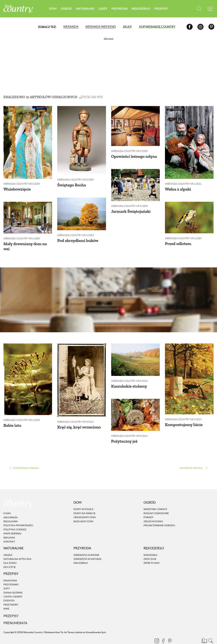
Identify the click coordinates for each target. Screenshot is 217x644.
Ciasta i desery (13, 587)
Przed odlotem (178, 241)
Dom (53, 9)
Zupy (7, 579)
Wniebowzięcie (17, 189)
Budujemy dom (83, 512)
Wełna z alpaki (178, 189)
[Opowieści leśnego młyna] (135, 126)
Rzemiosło (150, 546)
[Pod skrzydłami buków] (82, 211)
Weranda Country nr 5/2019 (76, 417)
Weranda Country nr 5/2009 (22, 184)
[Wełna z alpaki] (189, 142)
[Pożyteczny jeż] (135, 408)
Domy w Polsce (84, 500)
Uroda (8, 546)
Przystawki (11, 575)
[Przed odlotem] (189, 215)
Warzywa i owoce (155, 500)
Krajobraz (81, 554)
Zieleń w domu (153, 512)
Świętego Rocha (72, 185)
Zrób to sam (151, 554)
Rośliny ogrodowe (156, 504)
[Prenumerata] (204, 631)
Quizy (103, 9)
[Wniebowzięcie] (28, 142)
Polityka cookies (15, 520)
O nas (7, 504)
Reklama (9, 528)
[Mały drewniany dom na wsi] (28, 215)
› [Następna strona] (193, 459)
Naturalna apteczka (17, 550)
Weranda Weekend (101, 27)
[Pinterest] (211, 27)
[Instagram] (200, 27)
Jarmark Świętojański (131, 209)
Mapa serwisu (12, 524)
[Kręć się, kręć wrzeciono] (82, 376)
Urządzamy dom (85, 508)
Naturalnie (85, 9)
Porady (149, 508)
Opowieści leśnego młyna (134, 156)
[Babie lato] (28, 375)
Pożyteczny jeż (124, 434)
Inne (6, 600)
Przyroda (120, 9)
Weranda (71, 27)
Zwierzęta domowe (86, 546)
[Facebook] (190, 27)
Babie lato (12, 421)
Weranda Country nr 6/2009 (76, 233)
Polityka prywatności (18, 516)
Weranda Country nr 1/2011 (183, 184)
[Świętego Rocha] (82, 140)
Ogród (66, 9)
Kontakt (9, 532)
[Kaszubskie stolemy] (135, 355)
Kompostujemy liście (184, 420)
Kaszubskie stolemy (129, 381)
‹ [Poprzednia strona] (24, 459)
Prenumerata (15, 614)
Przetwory (11, 595)
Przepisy (161, 9)
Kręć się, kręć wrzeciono (79, 423)
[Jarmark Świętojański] (135, 183)
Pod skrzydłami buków (78, 238)
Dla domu (10, 554)
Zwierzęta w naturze (87, 550)
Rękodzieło (141, 9)
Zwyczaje (150, 550)
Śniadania (10, 571)
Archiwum (10, 508)
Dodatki (9, 591)
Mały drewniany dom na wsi (25, 244)
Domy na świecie (84, 504)
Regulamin (11, 512)
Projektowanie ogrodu (159, 516)
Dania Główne (13, 583)
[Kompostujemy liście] (189, 374)
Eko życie (10, 558)
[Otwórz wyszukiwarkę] (199, 9)
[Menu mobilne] (210, 9)
